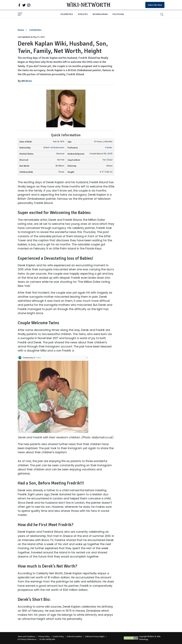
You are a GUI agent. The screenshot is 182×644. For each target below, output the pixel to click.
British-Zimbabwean (54, 147)
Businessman (100, 14)
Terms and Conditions (26, 637)
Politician (118, 14)
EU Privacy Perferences (27, 639)
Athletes (83, 14)
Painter (109, 147)
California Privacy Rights (95, 637)
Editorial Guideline (74, 637)
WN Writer (27, 81)
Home (21, 30)
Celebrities (67, 14)
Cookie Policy (58, 637)
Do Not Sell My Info (47, 639)
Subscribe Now (155, 5)
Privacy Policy (44, 637)
